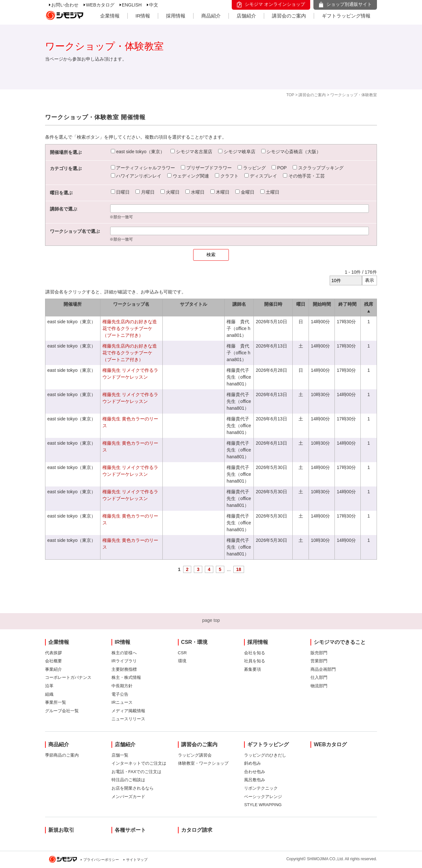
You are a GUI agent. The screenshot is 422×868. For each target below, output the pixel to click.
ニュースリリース (128, 719)
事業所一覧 (56, 702)
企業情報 (110, 16)
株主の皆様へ (124, 653)
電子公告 (120, 694)
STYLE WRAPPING (263, 805)
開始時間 (322, 304)
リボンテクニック (261, 788)
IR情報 (143, 16)
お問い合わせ (65, 5)
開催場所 (73, 304)
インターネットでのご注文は (139, 763)
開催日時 (273, 304)
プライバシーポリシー (101, 860)
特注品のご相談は (128, 780)
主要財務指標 (124, 669)
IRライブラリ (124, 661)
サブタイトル (193, 304)
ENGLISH (132, 5)
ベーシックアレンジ (263, 797)
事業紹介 (53, 669)
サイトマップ (137, 860)
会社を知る (255, 653)
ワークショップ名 (131, 304)
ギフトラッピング (268, 744)
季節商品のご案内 (62, 755)
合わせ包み (255, 772)
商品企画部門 (323, 669)
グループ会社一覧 (62, 711)
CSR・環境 (194, 642)
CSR (182, 653)
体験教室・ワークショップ (203, 763)
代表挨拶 (53, 653)
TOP (290, 95)
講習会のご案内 (289, 16)
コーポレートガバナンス (68, 677)
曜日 (301, 304)
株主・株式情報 (126, 677)
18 (239, 569)
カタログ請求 (197, 830)
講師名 (239, 304)
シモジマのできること (340, 642)
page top (211, 620)
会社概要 (53, 661)
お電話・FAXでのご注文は (137, 772)
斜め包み (252, 763)
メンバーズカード (128, 797)
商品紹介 (211, 16)
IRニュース (122, 702)
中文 (154, 5)
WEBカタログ (100, 5)
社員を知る (255, 661)
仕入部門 (319, 677)
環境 (182, 661)
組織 (49, 694)
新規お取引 (61, 830)
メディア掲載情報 (128, 711)
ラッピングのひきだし (265, 755)
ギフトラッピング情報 (346, 16)
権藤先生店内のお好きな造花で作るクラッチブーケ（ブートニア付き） (130, 328)
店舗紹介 (246, 16)
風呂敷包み (255, 780)
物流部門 (319, 686)
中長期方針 (122, 686)
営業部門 (319, 661)
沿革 (49, 686)
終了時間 (347, 304)
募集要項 (252, 669)
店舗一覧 (120, 755)
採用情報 (176, 16)
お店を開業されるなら (133, 788)
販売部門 (319, 653)
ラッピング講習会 (195, 755)
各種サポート (130, 830)
